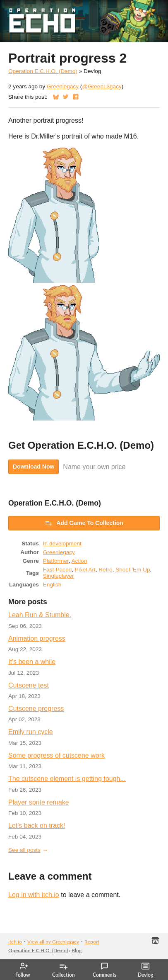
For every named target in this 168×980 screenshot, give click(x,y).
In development (62, 543)
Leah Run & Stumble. (40, 615)
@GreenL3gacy (102, 86)
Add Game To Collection (84, 523)
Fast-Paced (58, 570)
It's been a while (32, 662)
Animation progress (37, 638)
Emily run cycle (31, 732)
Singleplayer (59, 576)
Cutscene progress (36, 709)
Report (92, 942)
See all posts (24, 850)
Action (79, 561)
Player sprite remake (39, 802)
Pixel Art (85, 570)
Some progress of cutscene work (56, 755)
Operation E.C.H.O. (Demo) (43, 71)
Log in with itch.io (34, 895)
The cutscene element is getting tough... (67, 779)
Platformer (56, 561)
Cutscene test (29, 685)
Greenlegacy (63, 86)
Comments (104, 970)
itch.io (15, 942)
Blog (77, 950)
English (52, 585)
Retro (105, 570)
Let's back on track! (37, 826)
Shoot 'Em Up (133, 570)
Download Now (34, 467)
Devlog (145, 970)
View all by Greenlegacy (53, 942)
